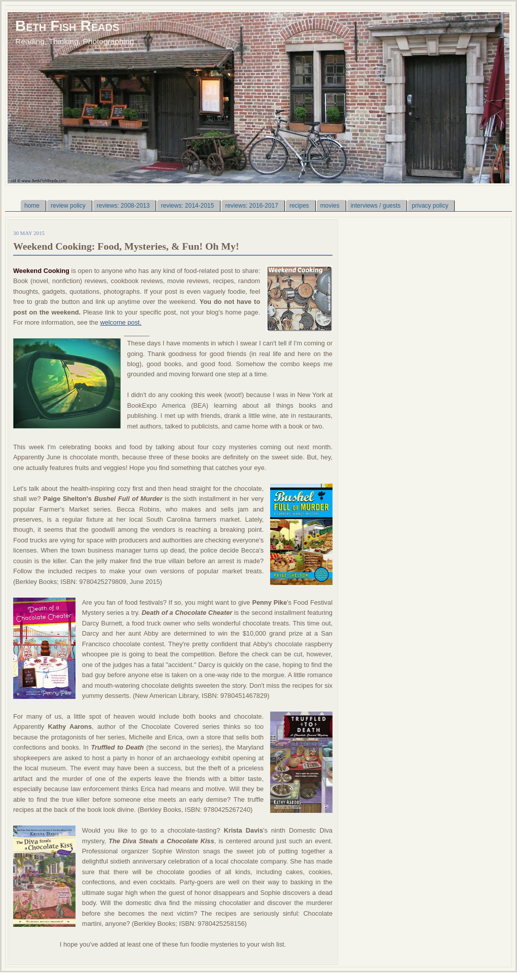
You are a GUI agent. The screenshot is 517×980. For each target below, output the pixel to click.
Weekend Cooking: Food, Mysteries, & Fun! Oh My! (126, 246)
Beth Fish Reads (67, 26)
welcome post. (121, 322)
